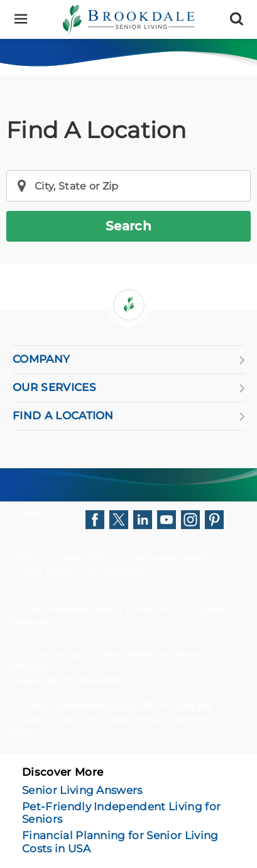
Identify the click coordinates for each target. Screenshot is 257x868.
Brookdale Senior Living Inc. (109, 609)
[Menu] (20, 19)
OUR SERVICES (128, 388)
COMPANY (128, 360)
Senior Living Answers (82, 790)
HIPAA (24, 557)
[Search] (237, 19)
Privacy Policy (84, 557)
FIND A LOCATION (128, 416)
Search (128, 226)
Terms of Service (168, 719)
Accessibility (116, 571)
